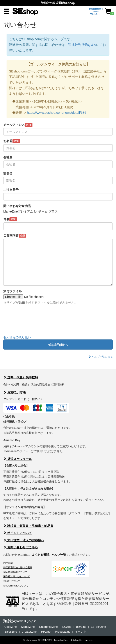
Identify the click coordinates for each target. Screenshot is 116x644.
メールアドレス (18, 125)
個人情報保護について (15, 572)
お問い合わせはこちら (21, 547)
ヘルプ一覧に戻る (101, 357)
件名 (10, 219)
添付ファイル (12, 291)
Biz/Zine (81, 627)
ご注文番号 (11, 190)
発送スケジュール (18, 459)
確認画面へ (58, 345)
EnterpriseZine (49, 627)
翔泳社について (12, 581)
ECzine (67, 627)
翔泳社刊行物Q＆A (82, 45)
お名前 (12, 141)
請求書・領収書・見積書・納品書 (28, 526)
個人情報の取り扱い (17, 337)
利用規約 (8, 563)
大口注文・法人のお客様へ (24, 540)
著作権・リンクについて (17, 576)
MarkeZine (28, 627)
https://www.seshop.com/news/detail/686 (57, 113)
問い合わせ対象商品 (17, 206)
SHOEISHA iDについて (16, 586)
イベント (81, 632)
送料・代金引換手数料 (21, 377)
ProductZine (63, 632)
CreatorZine (29, 632)
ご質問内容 (15, 236)
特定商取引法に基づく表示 (18, 567)
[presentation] (37, 323)
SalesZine (11, 632)
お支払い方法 (14, 392)
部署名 (8, 173)
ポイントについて (18, 533)
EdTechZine (98, 627)
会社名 (8, 157)
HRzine (46, 632)
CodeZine (11, 627)
